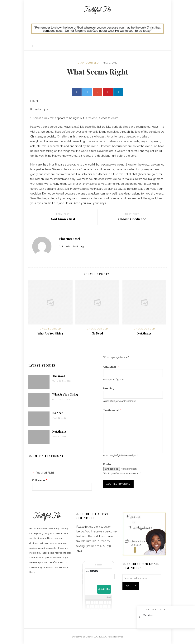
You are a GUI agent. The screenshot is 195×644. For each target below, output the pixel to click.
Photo (107, 464)
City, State (110, 367)
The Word (59, 376)
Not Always (144, 333)
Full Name (39, 480)
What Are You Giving (50, 333)
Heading (109, 388)
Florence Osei (70, 239)
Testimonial (111, 410)
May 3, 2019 (110, 63)
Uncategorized (88, 63)
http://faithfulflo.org (72, 246)
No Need (97, 333)
